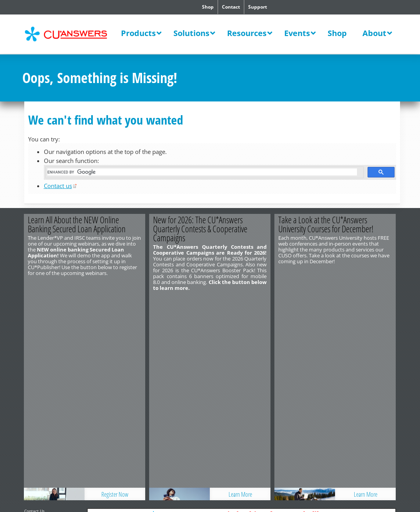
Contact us (58, 186)
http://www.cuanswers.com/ (51, 323)
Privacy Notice (65, 335)
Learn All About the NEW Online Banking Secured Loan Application (77, 224)
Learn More (240, 301)
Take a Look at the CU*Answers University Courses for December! (326, 224)
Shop (208, 7)
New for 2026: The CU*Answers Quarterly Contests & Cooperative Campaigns (201, 229)
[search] (202, 172)
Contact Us (34, 317)
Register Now (115, 301)
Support (258, 7)
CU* (71, 34)
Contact (231, 7)
